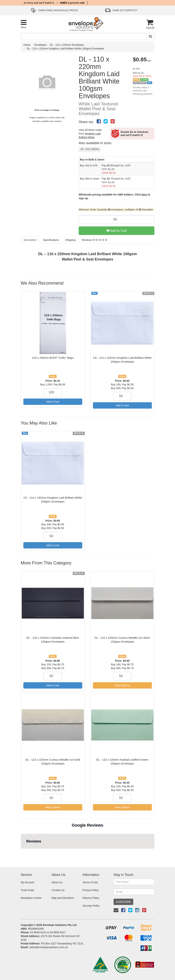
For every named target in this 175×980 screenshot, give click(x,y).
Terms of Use (90, 882)
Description (30, 240)
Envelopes (41, 45)
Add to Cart (117, 231)
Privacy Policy (91, 890)
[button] (21, 852)
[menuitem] (99, 121)
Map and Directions (63, 898)
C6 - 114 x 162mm (90, 149)
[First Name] (134, 882)
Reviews (94, 240)
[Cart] (150, 24)
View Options (122, 685)
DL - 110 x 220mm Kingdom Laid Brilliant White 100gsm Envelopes (65, 49)
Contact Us (58, 890)
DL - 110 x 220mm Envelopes (67, 45)
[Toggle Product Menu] (24, 24)
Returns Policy (91, 898)
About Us (57, 882)
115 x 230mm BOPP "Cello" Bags (53, 358)
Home (27, 45)
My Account (27, 882)
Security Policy (91, 906)
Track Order (28, 890)
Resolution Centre (31, 898)
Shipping (70, 240)
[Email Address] (134, 892)
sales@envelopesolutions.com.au (49, 947)
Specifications (51, 240)
